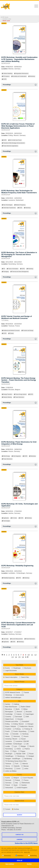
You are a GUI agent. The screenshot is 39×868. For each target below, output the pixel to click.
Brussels (28, 712)
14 (16, 657)
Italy (16, 783)
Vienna (7, 766)
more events (19, 695)
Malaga (22, 746)
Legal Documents (10, 671)
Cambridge (8, 714)
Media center (6, 21)
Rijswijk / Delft (20, 754)
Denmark (7, 780)
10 (29, 655)
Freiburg (17, 729)
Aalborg (16, 704)
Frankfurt (7, 729)
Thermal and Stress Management (19, 272)
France (25, 780)
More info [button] (27, 852)
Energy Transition (7, 394)
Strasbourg (20, 756)
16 (23, 657)
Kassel (22, 739)
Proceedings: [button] (20, 85)
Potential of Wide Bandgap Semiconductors (13, 143)
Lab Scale (5, 639)
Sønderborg (27, 759)
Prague (22, 751)
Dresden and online (11, 721)
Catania (18, 714)
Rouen (30, 754)
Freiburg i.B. (27, 729)
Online (18, 749)
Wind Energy (6, 456)
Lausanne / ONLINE (21, 741)
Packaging (5, 272)
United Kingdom (21, 788)
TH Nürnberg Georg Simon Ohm (15, 761)
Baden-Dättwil (25, 707)
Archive (15, 809)
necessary (7, 856)
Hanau (6, 736)
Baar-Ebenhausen (10, 707)
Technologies (6, 521)
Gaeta (31, 731)
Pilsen (13, 751)
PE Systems (6, 76)
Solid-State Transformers (9, 208)
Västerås (16, 766)
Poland (7, 785)
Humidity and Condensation (19, 76)
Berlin (17, 709)
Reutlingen (8, 754)
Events (6, 668)
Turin (16, 764)
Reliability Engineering (8, 578)
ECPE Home (5, 17)
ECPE (4, 79)
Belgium (15, 778)
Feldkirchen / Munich (26, 726)
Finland (17, 780)
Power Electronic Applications (10, 146)
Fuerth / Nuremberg (19, 731)
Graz (6, 734)
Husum (25, 736)
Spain (15, 785)
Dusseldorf (24, 721)
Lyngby (7, 746)
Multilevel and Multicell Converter (11, 331)
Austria (6, 778)
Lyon (14, 746)
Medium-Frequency (20, 205)
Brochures (27, 668)
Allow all (19, 860)
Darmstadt (17, 717)
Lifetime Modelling (7, 74)
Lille (26, 744)
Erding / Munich (18, 724)
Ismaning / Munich (10, 739)
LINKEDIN (19, 839)
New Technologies (7, 205)
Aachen (7, 704)
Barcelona (8, 709)
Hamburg (24, 734)
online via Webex (10, 771)
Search (19, 815)
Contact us (19, 835)
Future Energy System (20, 394)
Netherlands (25, 783)
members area (7, 19)
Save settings (10, 864)
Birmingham (8, 712)
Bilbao (24, 709)
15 (19, 657)
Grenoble (14, 734)
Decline (29, 864)
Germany (7, 783)
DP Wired (36, 867)
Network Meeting (7, 397)
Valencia (24, 764)
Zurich (17, 769)
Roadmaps (16, 668)
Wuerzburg (8, 769)
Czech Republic (27, 778)
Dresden (19, 719)
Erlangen (29, 724)
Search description (10, 677)
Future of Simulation (12, 269)
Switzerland (8, 788)
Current (7, 809)
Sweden (23, 785)
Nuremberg (8, 749)
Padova (26, 749)
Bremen (19, 712)
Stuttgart (30, 756)
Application (5, 518)
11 (32, 655)
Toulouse (7, 764)
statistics (20, 856)
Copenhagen (28, 714)
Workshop (32, 76)
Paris (6, 751)
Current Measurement (16, 639)
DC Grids (14, 518)
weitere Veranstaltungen (12, 697)
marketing (32, 856)
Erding (6, 724)
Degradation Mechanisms (21, 74)
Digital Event (8, 719)
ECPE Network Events (12, 692)
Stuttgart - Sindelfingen (12, 759)
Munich (31, 746)
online (25, 769)
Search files (24, 677)
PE (3, 269)
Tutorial (11, 333)
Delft (26, 717)
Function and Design (27, 331)
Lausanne (8, 741)
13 (12, 657)
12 (35, 655)
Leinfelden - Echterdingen (13, 744)
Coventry (7, 717)
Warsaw (25, 766)
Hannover (16, 736)
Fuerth (6, 731)
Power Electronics (19, 397)
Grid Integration (16, 456)
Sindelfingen (8, 756)
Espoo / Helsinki (10, 726)
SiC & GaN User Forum (15, 140)
